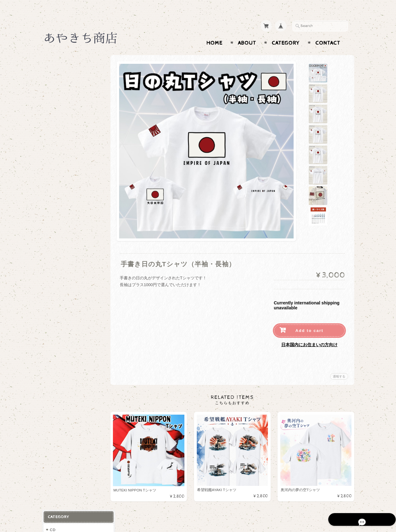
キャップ (59, 166)
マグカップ (61, 176)
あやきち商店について (70, 209)
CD (52, 63)
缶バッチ (59, 156)
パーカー (59, 96)
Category (286, 31)
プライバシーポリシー (70, 234)
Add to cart (310, 318)
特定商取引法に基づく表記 (73, 246)
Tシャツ (58, 86)
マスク (57, 126)
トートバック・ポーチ (71, 116)
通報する (339, 364)
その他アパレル (65, 146)
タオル (57, 136)
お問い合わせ (62, 222)
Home (214, 31)
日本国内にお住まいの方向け (309, 333)
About (247, 31)
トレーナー (61, 106)
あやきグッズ (62, 75)
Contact (328, 31)
